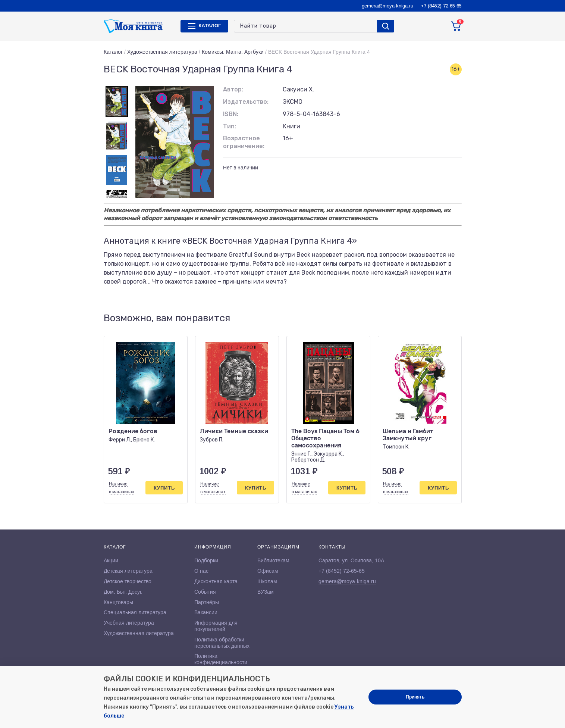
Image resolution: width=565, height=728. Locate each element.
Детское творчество (128, 581)
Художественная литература (162, 52)
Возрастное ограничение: (244, 142)
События (205, 592)
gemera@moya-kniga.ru (387, 6)
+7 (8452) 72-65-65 (342, 571)
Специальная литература (135, 612)
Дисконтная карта (216, 581)
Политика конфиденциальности (221, 659)
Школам (267, 581)
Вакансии (206, 612)
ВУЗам (266, 592)
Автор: (233, 89)
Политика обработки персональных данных (222, 643)
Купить (164, 488)
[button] (440, 318)
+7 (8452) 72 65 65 (441, 6)
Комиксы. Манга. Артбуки (233, 52)
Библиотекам (273, 560)
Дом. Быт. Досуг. (123, 592)
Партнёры (207, 602)
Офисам (268, 571)
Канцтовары (118, 602)
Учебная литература (129, 623)
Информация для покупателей (216, 626)
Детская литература (128, 571)
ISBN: (231, 114)
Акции (111, 560)
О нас (201, 571)
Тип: (230, 126)
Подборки (206, 560)
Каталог (113, 52)
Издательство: (246, 102)
